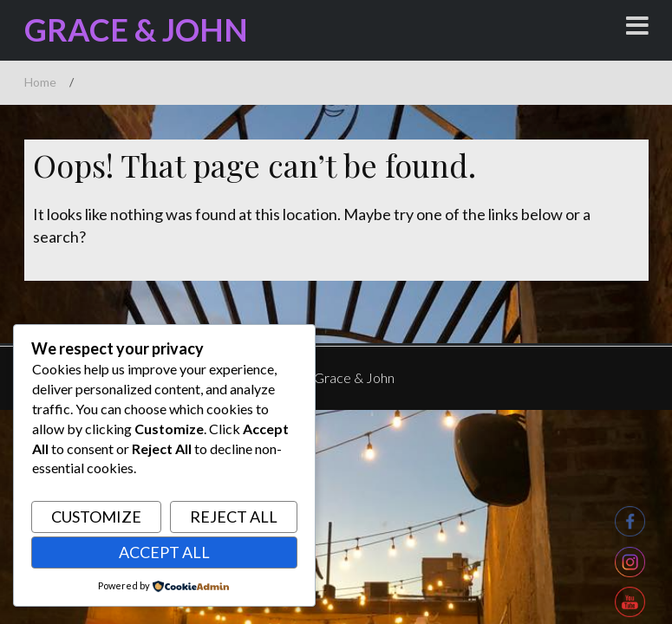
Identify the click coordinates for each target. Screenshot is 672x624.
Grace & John (134, 30)
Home (40, 82)
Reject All (234, 517)
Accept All (164, 552)
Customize (96, 517)
